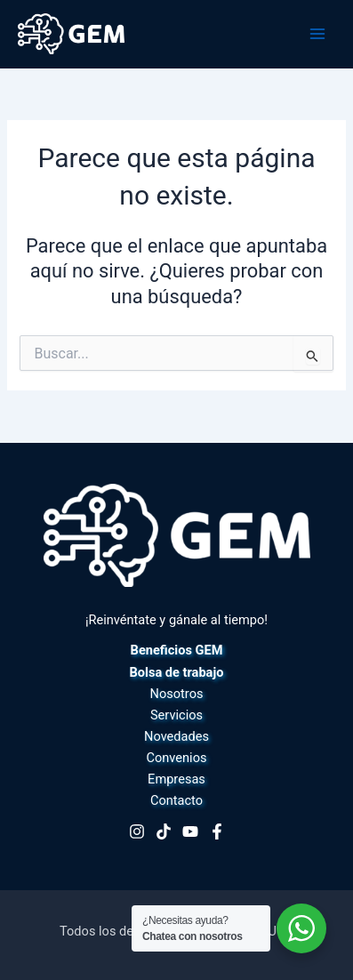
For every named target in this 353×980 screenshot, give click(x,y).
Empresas (176, 779)
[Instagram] (137, 831)
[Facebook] (217, 831)
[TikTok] (164, 831)
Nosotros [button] (177, 694)
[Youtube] (190, 831)
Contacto (176, 800)
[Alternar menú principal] (317, 34)
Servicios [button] (176, 715)
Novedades (176, 736)
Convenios (177, 758)
